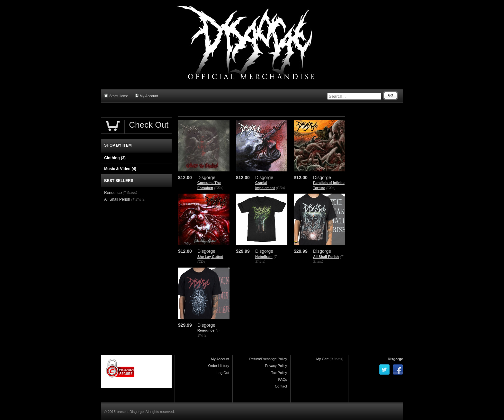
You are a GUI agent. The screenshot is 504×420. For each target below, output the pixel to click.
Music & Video (120, 169)
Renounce (206, 330)
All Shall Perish (326, 257)
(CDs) (219, 188)
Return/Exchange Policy (268, 359)
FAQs (283, 379)
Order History (219, 366)
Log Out (223, 373)
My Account (146, 96)
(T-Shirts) (130, 193)
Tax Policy (279, 373)
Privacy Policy (276, 366)
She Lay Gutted (210, 257)
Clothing (115, 158)
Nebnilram (264, 257)
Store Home (116, 96)
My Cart (323, 359)
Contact (281, 386)
